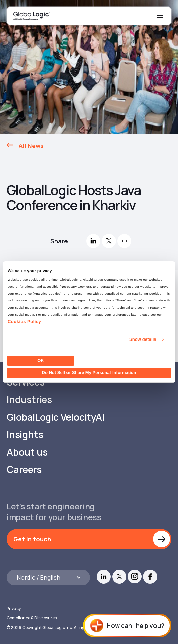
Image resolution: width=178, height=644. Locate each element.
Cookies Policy (24, 321)
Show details (143, 339)
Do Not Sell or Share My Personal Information (89, 373)
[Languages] (48, 578)
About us (27, 452)
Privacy (14, 609)
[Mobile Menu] (160, 16)
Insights (25, 435)
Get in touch (32, 539)
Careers (24, 470)
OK (41, 361)
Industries (29, 400)
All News (31, 146)
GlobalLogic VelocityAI (56, 417)
